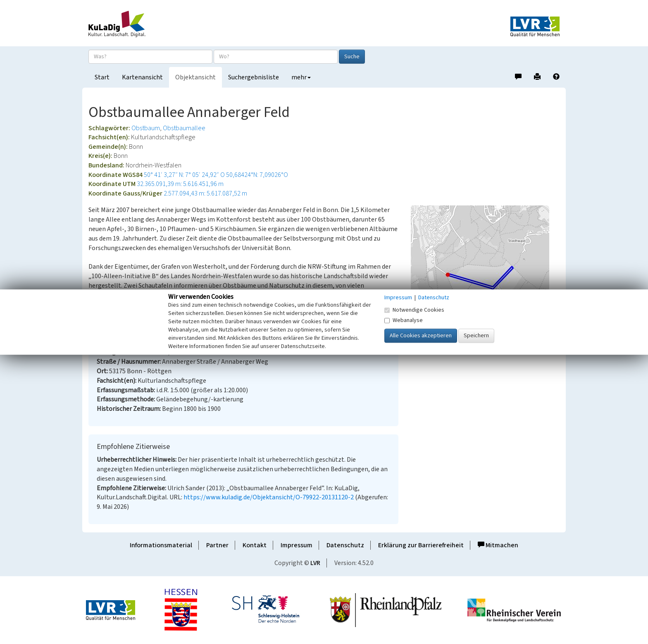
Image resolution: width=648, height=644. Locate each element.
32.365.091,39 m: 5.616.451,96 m (180, 184)
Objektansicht (195, 77)
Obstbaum (146, 128)
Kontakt (255, 545)
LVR (315, 563)
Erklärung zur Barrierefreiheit (421, 545)
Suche (352, 57)
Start (102, 77)
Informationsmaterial (161, 545)
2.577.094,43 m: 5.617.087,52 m (205, 193)
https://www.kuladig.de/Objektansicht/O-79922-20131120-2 (269, 497)
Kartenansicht (142, 77)
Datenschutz (345, 545)
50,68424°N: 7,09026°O (257, 175)
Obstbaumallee (184, 128)
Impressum (297, 545)
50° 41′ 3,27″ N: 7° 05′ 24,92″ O (184, 175)
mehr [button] (301, 77)
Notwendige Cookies (414, 310)
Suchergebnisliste (254, 77)
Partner (217, 545)
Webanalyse (404, 320)
